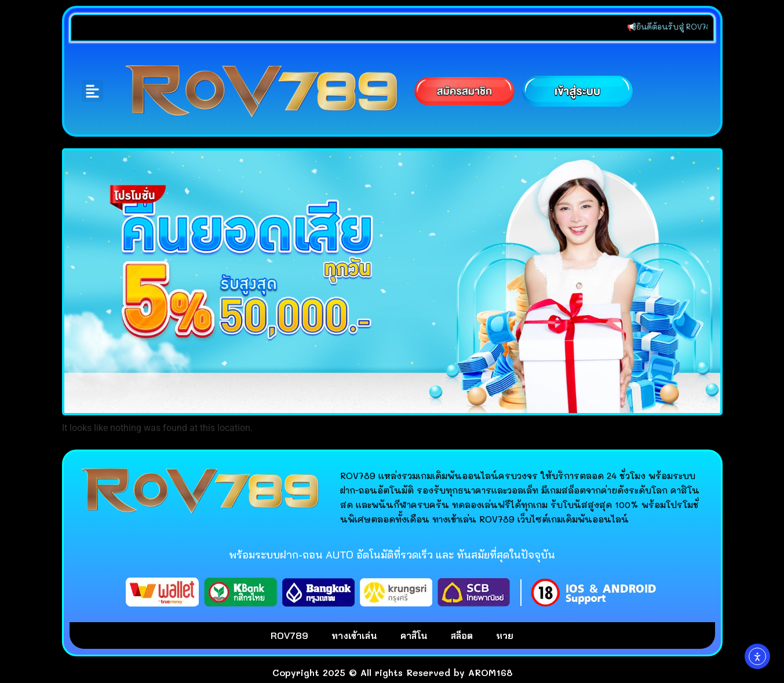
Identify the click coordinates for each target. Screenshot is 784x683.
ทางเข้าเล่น (354, 635)
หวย (505, 635)
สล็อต (462, 635)
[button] (93, 91)
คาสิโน (414, 635)
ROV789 (289, 635)
